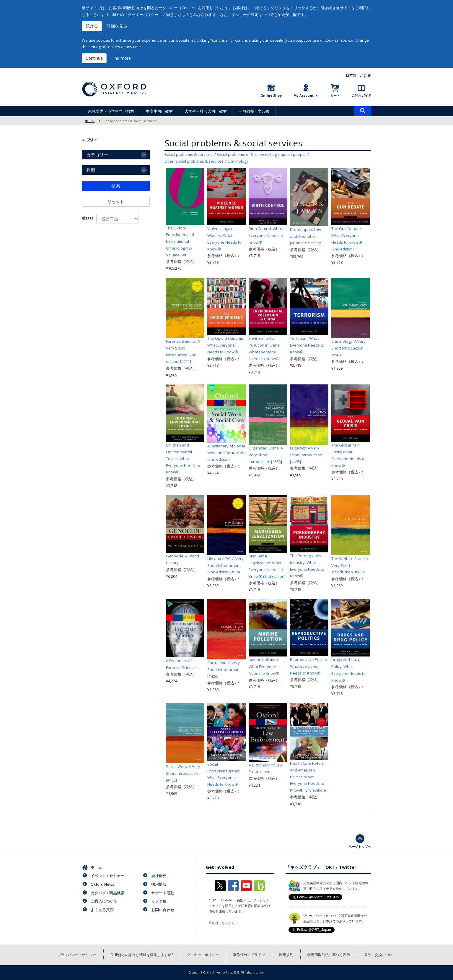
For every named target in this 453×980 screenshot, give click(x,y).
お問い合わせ (163, 910)
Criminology (238, 161)
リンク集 (159, 901)
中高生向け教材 (159, 111)
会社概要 (159, 876)
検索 (116, 186)
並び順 (88, 218)
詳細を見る (117, 26)
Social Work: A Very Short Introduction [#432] (183, 773)
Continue (94, 58)
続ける (92, 26)
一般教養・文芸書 (254, 111)
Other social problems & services (194, 161)
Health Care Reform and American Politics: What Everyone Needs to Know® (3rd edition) (308, 777)
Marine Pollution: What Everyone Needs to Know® (264, 667)
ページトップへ (360, 846)
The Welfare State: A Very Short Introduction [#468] (350, 565)
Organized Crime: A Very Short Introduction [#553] (266, 455)
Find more (121, 58)
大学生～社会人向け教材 (206, 111)
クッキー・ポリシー (203, 955)
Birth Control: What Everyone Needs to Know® (266, 235)
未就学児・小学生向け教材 (111, 111)
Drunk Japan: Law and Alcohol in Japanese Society (305, 236)
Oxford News (102, 884)
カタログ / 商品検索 (108, 893)
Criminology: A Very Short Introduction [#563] (348, 348)
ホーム (90, 121)
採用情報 (159, 884)
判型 (91, 170)
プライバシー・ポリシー (77, 955)
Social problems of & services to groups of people (261, 154)
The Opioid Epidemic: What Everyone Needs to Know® (226, 345)
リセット (116, 202)
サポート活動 (163, 893)
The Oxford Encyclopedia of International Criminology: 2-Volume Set (180, 241)
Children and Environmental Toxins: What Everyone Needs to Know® (183, 459)
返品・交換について (380, 955)
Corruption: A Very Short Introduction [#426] (224, 669)
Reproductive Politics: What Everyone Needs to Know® (309, 666)
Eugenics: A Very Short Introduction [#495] (306, 455)
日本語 (351, 75)
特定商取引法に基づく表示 (329, 955)
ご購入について (104, 901)
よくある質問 (102, 910)
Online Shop (271, 95)
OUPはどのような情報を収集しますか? (142, 955)
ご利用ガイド (361, 95)
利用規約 (286, 955)
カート (335, 95)
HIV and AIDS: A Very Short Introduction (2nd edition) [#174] (225, 565)
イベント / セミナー (108, 876)
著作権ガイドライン (249, 955)
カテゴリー (97, 155)
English (365, 75)
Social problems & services (189, 154)
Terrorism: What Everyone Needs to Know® (307, 345)
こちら (223, 923)
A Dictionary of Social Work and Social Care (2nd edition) (226, 453)
